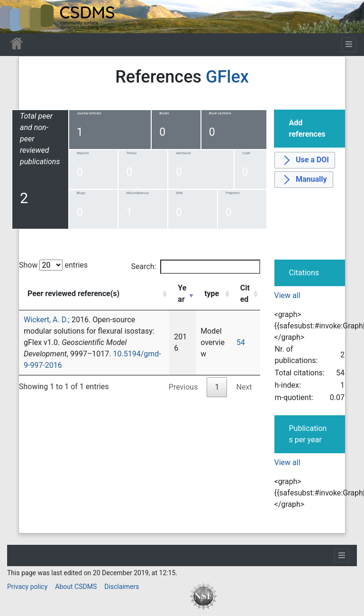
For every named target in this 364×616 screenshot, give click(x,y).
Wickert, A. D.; (47, 320)
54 (241, 342)
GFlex (227, 77)
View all (287, 295)
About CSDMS (76, 587)
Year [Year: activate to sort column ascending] (182, 294)
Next (244, 387)
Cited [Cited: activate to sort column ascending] (245, 294)
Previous (183, 387)
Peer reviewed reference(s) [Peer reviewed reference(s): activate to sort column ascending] (73, 294)
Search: (195, 267)
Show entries (53, 265)
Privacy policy (27, 587)
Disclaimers (122, 587)
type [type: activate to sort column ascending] (212, 294)
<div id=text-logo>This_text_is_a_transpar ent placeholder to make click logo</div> (15, 17)
